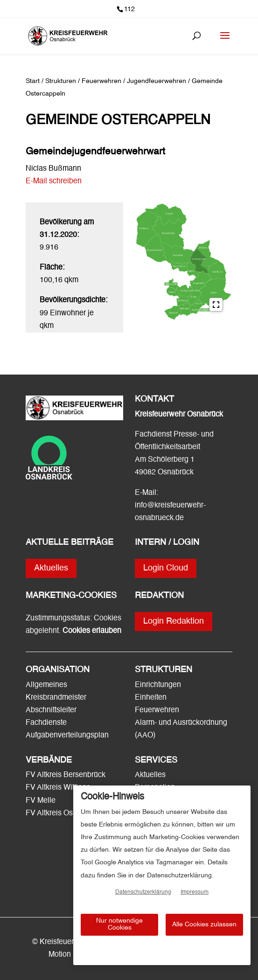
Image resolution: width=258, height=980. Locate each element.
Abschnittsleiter (51, 710)
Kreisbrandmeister (56, 698)
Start (33, 81)
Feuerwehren (157, 710)
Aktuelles (51, 568)
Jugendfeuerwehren (157, 81)
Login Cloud (166, 568)
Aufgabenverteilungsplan (67, 736)
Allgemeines (46, 685)
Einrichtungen (158, 685)
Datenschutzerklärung (143, 892)
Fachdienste (46, 723)
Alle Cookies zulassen (204, 924)
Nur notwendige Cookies (119, 924)
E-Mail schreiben (54, 181)
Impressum (195, 892)
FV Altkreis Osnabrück (63, 813)
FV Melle (41, 801)
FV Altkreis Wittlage (58, 788)
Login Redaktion (174, 621)
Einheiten (151, 698)
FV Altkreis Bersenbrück (66, 775)
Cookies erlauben (92, 631)
